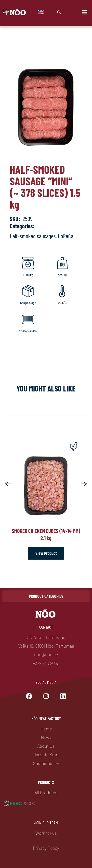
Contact (46, 627)
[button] (8, 484)
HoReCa (66, 236)
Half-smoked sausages (33, 236)
